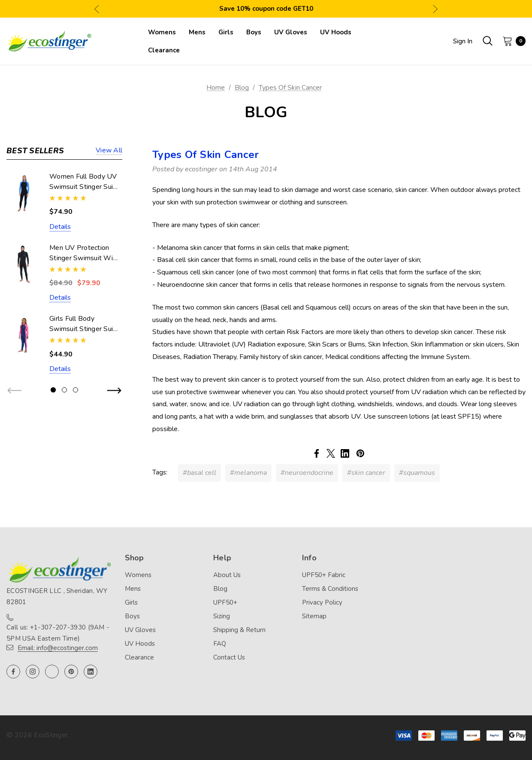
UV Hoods (140, 644)
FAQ (220, 644)
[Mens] (197, 32)
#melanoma (248, 473)
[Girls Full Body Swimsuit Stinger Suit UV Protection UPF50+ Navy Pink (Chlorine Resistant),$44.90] (24, 335)
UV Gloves (140, 630)
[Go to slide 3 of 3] (76, 390)
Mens (133, 589)
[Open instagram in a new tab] (33, 672)
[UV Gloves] (291, 32)
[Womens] (162, 32)
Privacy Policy (322, 602)
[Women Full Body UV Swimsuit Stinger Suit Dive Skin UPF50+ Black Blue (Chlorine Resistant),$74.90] (24, 193)
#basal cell (199, 473)
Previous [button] (97, 9)
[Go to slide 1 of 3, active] (53, 390)
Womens (138, 575)
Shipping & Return (239, 630)
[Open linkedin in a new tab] (91, 672)
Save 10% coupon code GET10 (266, 9)
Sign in (463, 41)
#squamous (417, 473)
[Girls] (226, 32)
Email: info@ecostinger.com (58, 648)
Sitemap (314, 616)
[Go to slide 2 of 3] (64, 390)
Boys (132, 616)
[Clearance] (164, 50)
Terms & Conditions (330, 589)
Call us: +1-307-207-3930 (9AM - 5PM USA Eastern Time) (58, 633)
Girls (131, 602)
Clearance (139, 657)
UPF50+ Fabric (324, 575)
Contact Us (229, 657)
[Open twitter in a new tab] (52, 672)
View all (109, 151)
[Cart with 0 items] (511, 41)
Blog (220, 589)
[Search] (487, 41)
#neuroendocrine (307, 473)
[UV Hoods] (336, 32)
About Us (227, 575)
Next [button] (435, 9)
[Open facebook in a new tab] (13, 672)
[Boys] (254, 32)
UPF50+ (225, 602)
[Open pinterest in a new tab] (71, 672)
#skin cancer (366, 473)
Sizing (222, 616)
